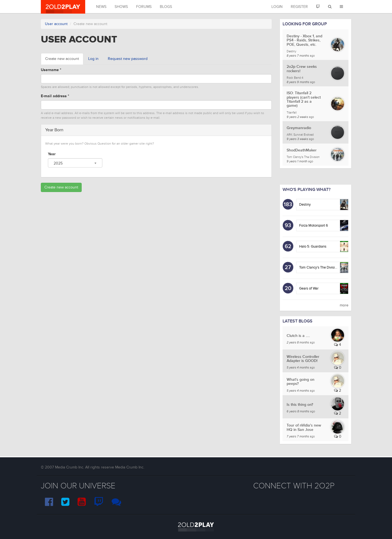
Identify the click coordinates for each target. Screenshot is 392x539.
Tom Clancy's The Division (319, 267)
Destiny (305, 205)
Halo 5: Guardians (313, 246)
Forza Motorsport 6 (314, 226)
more (344, 305)
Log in (93, 59)
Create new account (64, 60)
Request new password (128, 59)
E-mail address (55, 96)
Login (277, 7)
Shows (121, 7)
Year (52, 154)
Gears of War (309, 288)
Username (51, 70)
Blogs (166, 7)
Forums (144, 7)
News (101, 7)
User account (56, 24)
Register (299, 7)
